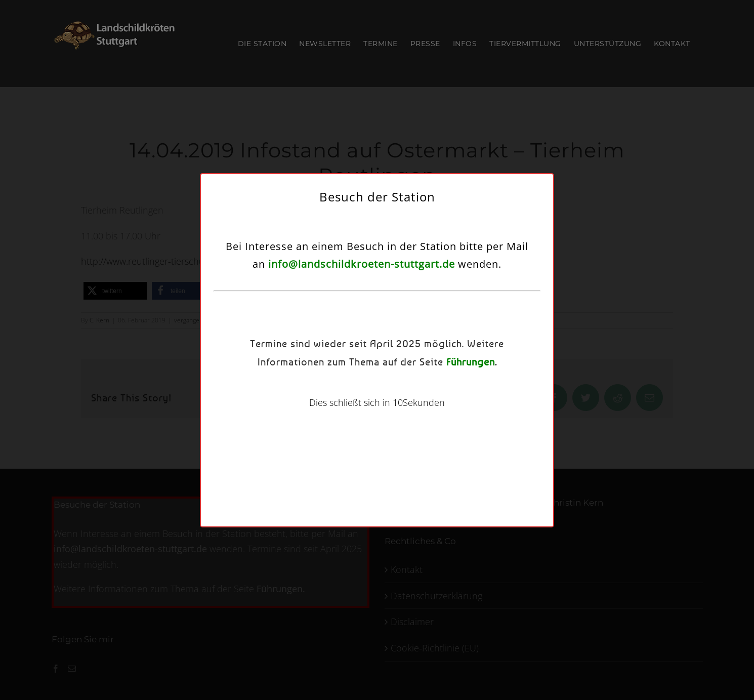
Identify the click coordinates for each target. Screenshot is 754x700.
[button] (495, 284)
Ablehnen (370, 390)
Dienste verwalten (284, 363)
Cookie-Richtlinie (331, 416)
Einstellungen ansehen (456, 390)
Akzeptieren (291, 390)
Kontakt (435, 416)
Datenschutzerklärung (390, 416)
